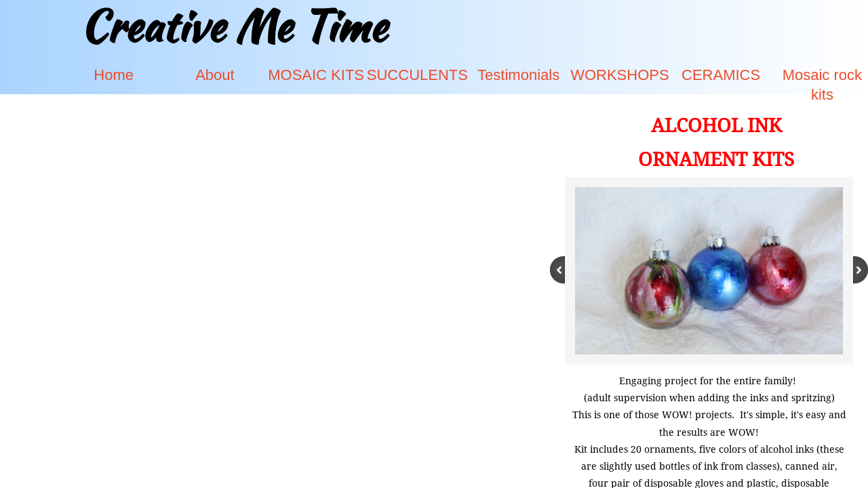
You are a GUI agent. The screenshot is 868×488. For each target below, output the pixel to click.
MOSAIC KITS (316, 75)
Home (114, 75)
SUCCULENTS (417, 75)
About (215, 75)
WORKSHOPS (619, 75)
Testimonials (518, 75)
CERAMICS (721, 75)
